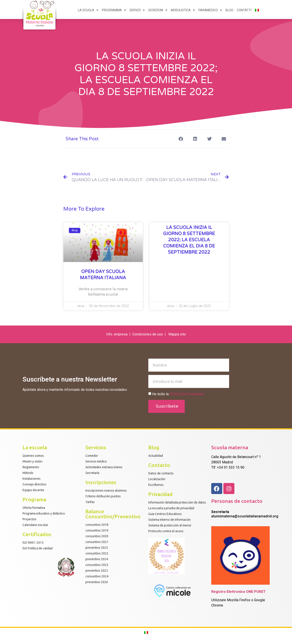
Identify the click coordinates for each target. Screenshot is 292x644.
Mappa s (175, 334)
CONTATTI (244, 10)
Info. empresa (117, 334)
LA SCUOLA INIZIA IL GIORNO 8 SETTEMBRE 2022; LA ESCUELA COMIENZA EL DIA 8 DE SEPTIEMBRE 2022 (189, 240)
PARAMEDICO (210, 10)
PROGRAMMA (114, 10)
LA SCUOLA (88, 10)
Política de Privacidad (186, 394)
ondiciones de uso (149, 334)
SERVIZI (137, 10)
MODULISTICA (183, 10)
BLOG (229, 10)
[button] (181, 139)
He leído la (178, 394)
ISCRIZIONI (158, 10)
